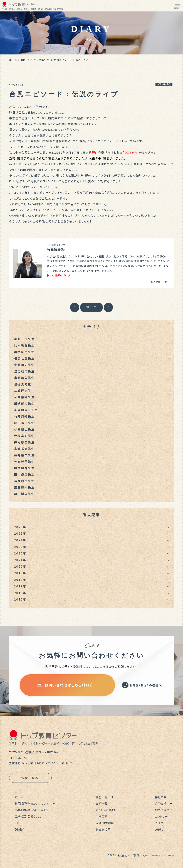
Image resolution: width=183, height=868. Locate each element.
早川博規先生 (24, 494)
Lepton (160, 829)
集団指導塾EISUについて (32, 804)
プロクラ (160, 823)
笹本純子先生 (24, 462)
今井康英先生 (24, 397)
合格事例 (102, 816)
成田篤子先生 (24, 423)
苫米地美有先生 (26, 410)
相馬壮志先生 (24, 358)
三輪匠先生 (23, 391)
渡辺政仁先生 (24, 371)
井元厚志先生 (24, 442)
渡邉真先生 (23, 384)
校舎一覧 (102, 797)
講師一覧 (102, 804)
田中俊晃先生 (24, 474)
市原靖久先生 (24, 378)
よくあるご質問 (105, 810)
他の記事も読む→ (160, 282)
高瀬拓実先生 (24, 449)
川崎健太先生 (24, 403)
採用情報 (161, 804)
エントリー (161, 816)
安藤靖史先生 (24, 365)
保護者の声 (103, 829)
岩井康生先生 (24, 481)
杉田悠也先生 (24, 429)
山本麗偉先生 (24, 468)
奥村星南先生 (24, 352)
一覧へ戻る (91, 307)
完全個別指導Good (28, 816)
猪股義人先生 (24, 487)
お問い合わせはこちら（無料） (65, 685)
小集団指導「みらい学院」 (32, 810)
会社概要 (161, 797)
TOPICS (21, 823)
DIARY (25, 60)
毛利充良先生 (24, 339)
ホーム (13, 60)
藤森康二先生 (24, 455)
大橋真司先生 (24, 436)
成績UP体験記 (105, 823)
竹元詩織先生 (42, 60)
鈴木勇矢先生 (24, 345)
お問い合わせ (163, 810)
